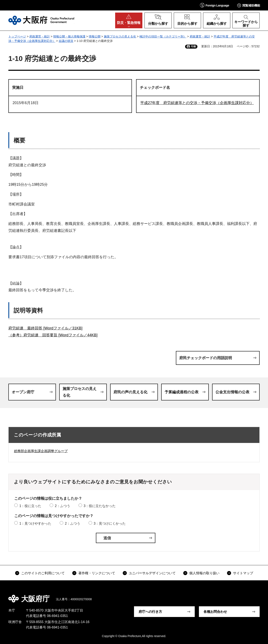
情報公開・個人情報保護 (69, 36)
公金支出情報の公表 (232, 392)
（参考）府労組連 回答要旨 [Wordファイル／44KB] (53, 335)
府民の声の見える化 (130, 392)
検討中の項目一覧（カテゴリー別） (163, 36)
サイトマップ (243, 573)
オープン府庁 (23, 392)
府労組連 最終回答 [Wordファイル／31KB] (45, 328)
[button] (215, 5)
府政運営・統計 (40, 36)
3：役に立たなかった (100, 506)
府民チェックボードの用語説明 (206, 358)
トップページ (17, 36)
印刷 (193, 46)
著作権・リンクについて (97, 573)
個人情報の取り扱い (204, 573)
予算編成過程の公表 (182, 392)
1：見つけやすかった (35, 523)
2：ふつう (62, 506)
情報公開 (95, 36)
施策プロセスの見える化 (120, 36)
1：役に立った (30, 506)
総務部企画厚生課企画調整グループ (41, 451)
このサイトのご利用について (43, 573)
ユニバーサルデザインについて (152, 573)
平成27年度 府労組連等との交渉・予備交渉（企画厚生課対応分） (197, 103)
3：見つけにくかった (110, 523)
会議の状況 (66, 41)
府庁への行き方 (150, 612)
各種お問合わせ (215, 612)
